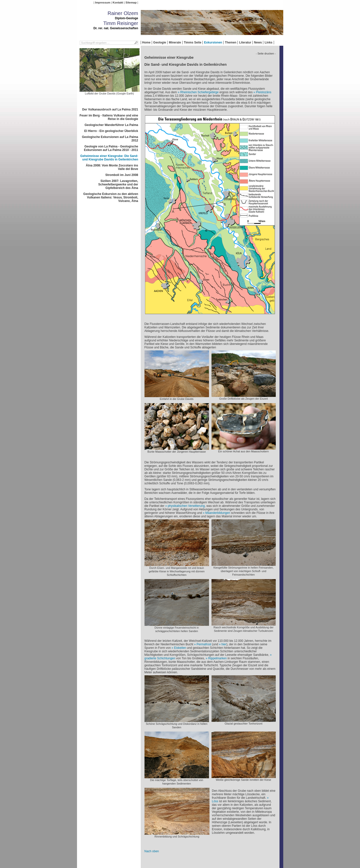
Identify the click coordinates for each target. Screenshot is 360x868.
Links (268, 42)
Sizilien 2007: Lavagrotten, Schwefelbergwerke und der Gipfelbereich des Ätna (118, 184)
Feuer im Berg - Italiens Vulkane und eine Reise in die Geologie (109, 117)
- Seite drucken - (266, 53)
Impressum (103, 2)
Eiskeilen (180, 648)
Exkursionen (213, 42)
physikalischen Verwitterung (186, 506)
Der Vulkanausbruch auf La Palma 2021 (110, 109)
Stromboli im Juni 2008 (122, 175)
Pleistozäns (264, 92)
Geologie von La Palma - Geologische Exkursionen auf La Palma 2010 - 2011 (111, 148)
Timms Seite (192, 42)
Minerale (175, 42)
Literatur (245, 42)
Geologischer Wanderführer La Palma (111, 125)
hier (224, 644)
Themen (230, 42)
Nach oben (152, 851)
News (258, 42)
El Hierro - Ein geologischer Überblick (111, 131)
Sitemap (131, 2)
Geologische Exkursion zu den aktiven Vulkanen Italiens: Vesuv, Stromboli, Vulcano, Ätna (111, 197)
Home (146, 42)
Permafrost (204, 644)
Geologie (160, 42)
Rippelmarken (217, 658)
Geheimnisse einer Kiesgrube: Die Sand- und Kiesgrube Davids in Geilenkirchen (109, 158)
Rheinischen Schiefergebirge (199, 92)
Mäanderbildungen (218, 513)
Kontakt (118, 2)
